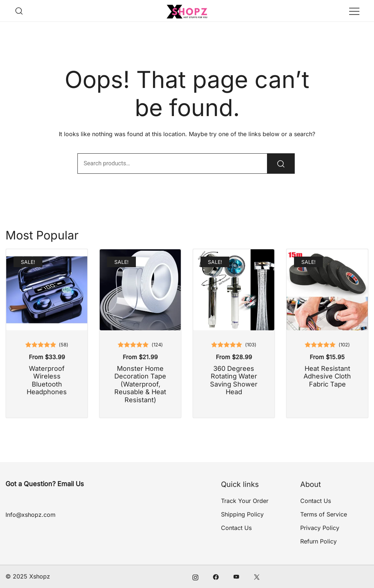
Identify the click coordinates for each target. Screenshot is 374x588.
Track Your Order (245, 501)
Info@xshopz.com (30, 515)
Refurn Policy (318, 541)
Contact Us (236, 528)
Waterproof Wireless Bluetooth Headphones (47, 380)
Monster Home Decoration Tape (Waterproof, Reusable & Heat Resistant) (140, 384)
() (64, 345)
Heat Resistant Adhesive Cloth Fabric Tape (327, 376)
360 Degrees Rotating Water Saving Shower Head (234, 380)
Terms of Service (324, 514)
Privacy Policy (320, 528)
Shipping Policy (242, 514)
